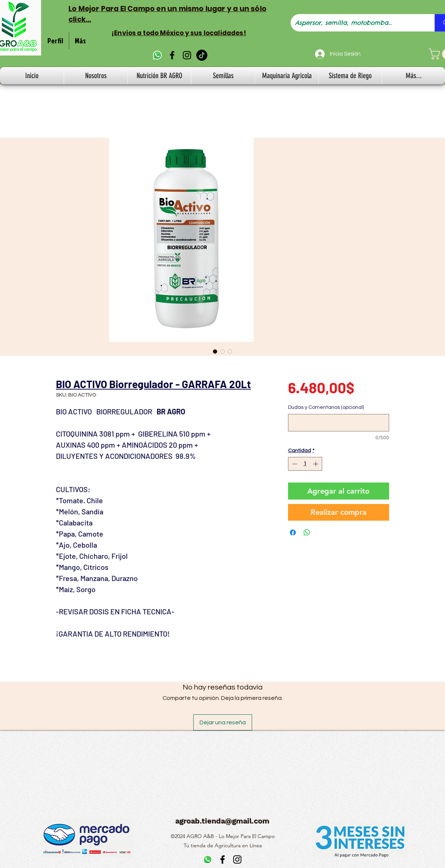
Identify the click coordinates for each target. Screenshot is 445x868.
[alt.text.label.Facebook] (172, 55)
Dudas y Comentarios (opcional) (326, 407)
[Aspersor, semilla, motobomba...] (357, 23)
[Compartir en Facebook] (293, 533)
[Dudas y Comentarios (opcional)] (339, 423)
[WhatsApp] (157, 55)
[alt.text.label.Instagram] (187, 55)
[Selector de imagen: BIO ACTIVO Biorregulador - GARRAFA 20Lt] (215, 351)
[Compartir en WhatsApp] (307, 533)
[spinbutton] (305, 464)
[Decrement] (294, 464)
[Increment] (316, 464)
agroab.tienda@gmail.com (222, 821)
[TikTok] (202, 55)
